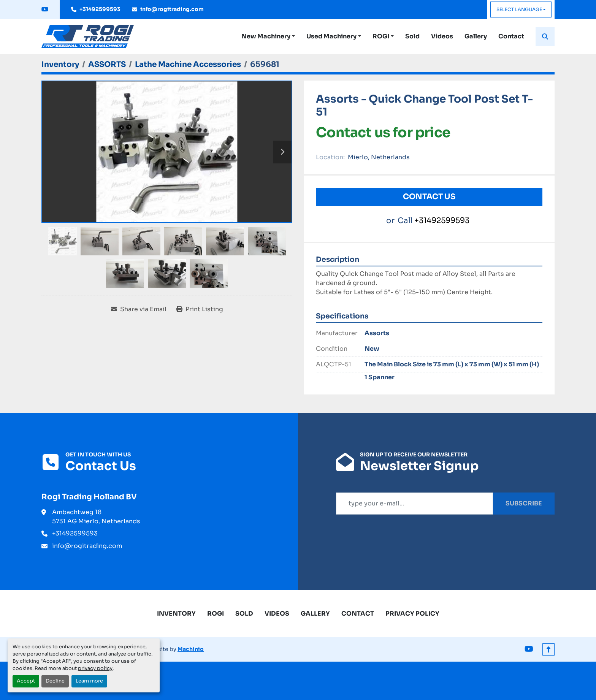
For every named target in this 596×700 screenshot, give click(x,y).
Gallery (476, 36)
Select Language (519, 9)
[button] (268, 36)
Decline (55, 681)
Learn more (89, 681)
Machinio (191, 649)
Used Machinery (331, 36)
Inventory (176, 614)
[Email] (415, 504)
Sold (412, 36)
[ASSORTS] (107, 64)
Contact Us (429, 197)
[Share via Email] (139, 309)
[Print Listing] (200, 309)
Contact (511, 36)
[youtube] (45, 10)
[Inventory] (60, 64)
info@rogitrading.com (172, 9)
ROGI (381, 36)
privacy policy (95, 668)
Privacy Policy (412, 614)
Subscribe (524, 503)
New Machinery (266, 36)
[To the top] (548, 649)
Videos (442, 36)
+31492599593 (100, 9)
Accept (26, 681)
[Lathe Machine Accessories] (188, 64)
